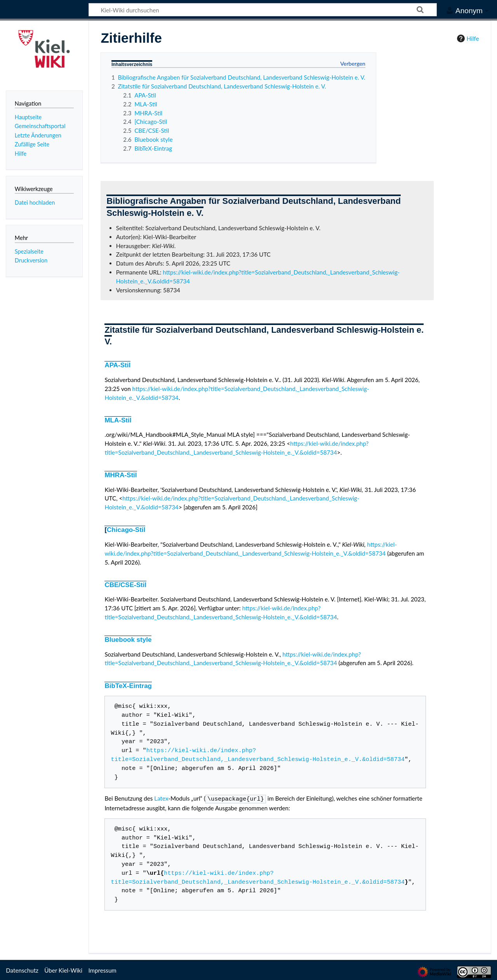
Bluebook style (128, 640)
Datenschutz (22, 970)
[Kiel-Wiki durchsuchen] (263, 10)
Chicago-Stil (126, 530)
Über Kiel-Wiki (63, 970)
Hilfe (467, 38)
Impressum (102, 970)
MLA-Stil (118, 420)
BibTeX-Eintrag (128, 686)
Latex (161, 798)
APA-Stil (117, 365)
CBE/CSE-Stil (125, 585)
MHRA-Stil (121, 475)
